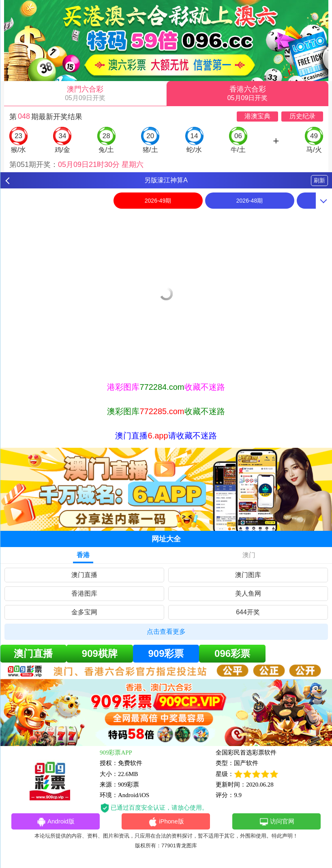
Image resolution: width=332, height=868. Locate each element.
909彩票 (166, 653)
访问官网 (277, 822)
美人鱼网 (248, 593)
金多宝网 (84, 612)
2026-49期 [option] (158, 201)
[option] (166, 218)
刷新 (319, 180)
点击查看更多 (166, 632)
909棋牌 (100, 653)
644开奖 (248, 612)
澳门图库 (248, 575)
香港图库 (84, 593)
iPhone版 (166, 822)
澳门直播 (84, 575)
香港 (83, 555)
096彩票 (232, 653)
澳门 (249, 555)
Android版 (56, 822)
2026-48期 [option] (250, 201)
